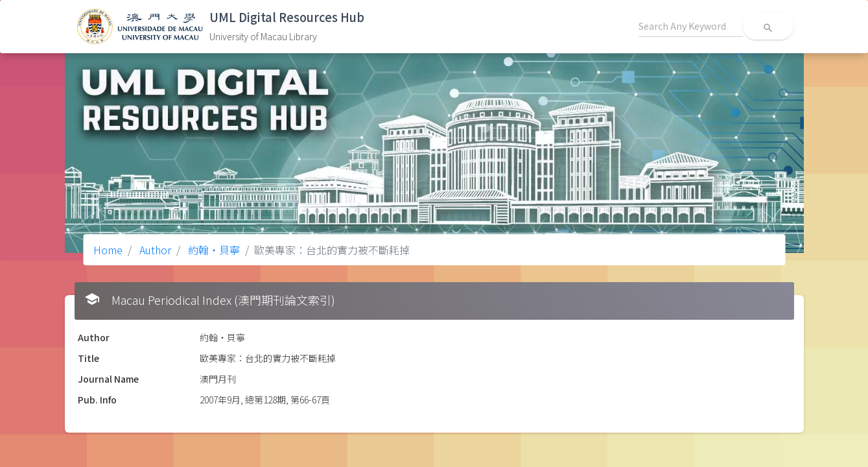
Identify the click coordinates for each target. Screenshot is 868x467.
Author (154, 250)
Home (108, 250)
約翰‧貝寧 (213, 250)
